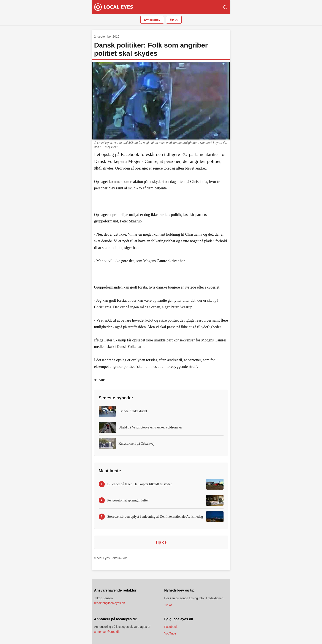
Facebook (171, 627)
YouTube (170, 633)
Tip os (174, 20)
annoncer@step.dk (107, 632)
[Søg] (225, 7)
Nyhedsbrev (152, 20)
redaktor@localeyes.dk (110, 603)
